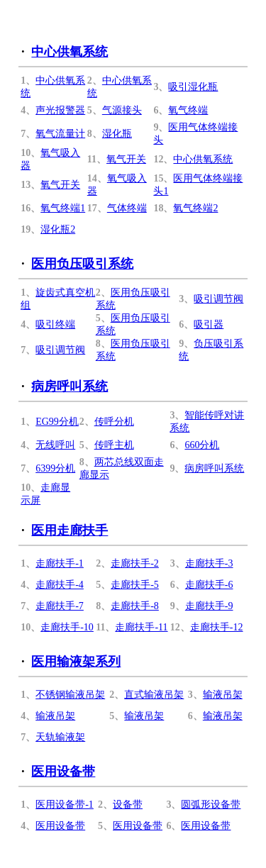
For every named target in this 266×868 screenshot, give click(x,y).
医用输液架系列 (76, 662)
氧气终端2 (195, 208)
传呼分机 (114, 422)
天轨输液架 (60, 737)
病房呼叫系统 (70, 386)
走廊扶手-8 (135, 606)
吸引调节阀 (218, 299)
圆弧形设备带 (211, 805)
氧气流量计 (60, 134)
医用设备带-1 (65, 805)
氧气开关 (126, 159)
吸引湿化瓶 (193, 87)
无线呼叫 (55, 445)
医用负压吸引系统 (82, 264)
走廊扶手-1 (60, 563)
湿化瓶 (117, 134)
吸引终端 (55, 324)
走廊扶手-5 (135, 585)
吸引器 (209, 324)
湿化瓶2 (58, 229)
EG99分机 (57, 422)
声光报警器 (60, 110)
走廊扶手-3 (209, 563)
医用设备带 (63, 772)
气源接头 (122, 110)
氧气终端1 (63, 208)
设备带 (128, 805)
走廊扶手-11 (141, 627)
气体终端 (127, 208)
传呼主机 (114, 445)
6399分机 (55, 468)
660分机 (202, 445)
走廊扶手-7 (60, 606)
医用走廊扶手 (70, 530)
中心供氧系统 (70, 52)
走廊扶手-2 (135, 563)
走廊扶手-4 (60, 585)
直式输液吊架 (154, 695)
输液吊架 (223, 695)
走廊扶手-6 (209, 585)
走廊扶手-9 (209, 606)
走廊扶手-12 (217, 627)
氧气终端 (188, 110)
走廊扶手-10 (67, 627)
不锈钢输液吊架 (70, 695)
